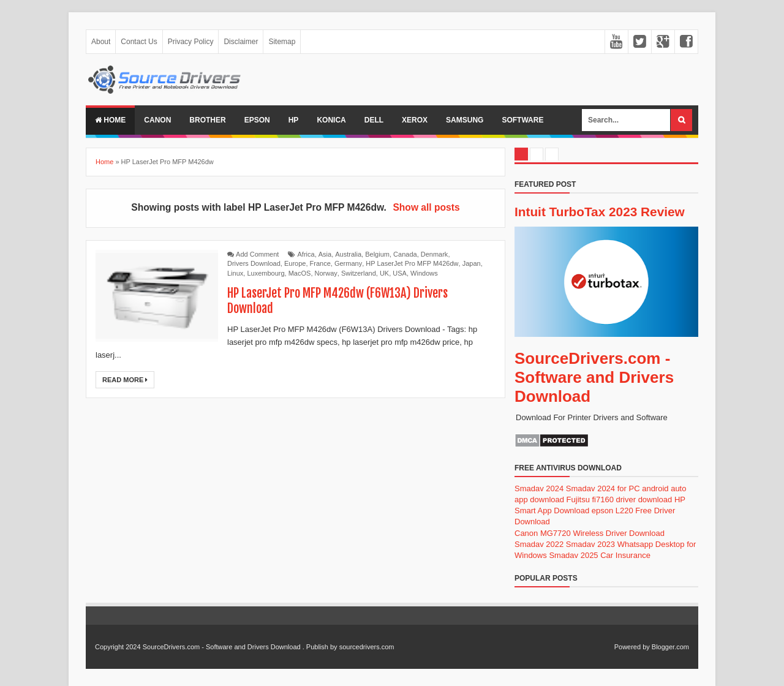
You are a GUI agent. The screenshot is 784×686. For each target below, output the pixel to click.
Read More (125, 380)
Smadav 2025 (573, 555)
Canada (405, 254)
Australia (348, 254)
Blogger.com (670, 647)
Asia (325, 254)
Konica (331, 120)
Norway (326, 273)
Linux (235, 273)
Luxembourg (266, 273)
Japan (472, 263)
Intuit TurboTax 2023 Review (600, 212)
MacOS (300, 273)
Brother (207, 120)
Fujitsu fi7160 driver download (620, 499)
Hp (294, 120)
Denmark (435, 254)
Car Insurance (625, 555)
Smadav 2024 (539, 488)
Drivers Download (254, 263)
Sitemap (282, 42)
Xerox (415, 120)
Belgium (377, 254)
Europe (295, 263)
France (320, 263)
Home (110, 120)
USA (400, 273)
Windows (424, 273)
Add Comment (257, 254)
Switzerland (359, 273)
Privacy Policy (191, 42)
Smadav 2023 (590, 544)
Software (522, 120)
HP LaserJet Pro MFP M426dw (412, 263)
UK (384, 273)
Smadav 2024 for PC (603, 488)
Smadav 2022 (539, 544)
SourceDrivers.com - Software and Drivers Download (594, 377)
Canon (157, 120)
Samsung (465, 120)
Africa (306, 254)
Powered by (632, 647)
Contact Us (139, 42)
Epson (257, 120)
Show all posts (426, 207)
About (101, 42)
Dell (374, 120)
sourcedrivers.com (367, 647)
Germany (348, 263)
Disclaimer (241, 42)
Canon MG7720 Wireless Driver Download (590, 533)
